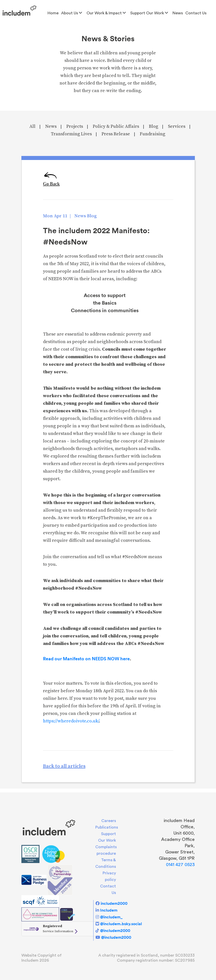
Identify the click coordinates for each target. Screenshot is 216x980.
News (178, 13)
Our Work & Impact (104, 13)
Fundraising (153, 134)
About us (70, 13)
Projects (75, 126)
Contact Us (196, 13)
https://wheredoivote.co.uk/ (71, 721)
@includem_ (111, 917)
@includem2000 (115, 930)
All (32, 126)
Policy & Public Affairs (116, 126)
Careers (109, 821)
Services (177, 126)
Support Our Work (147, 13)
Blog (154, 126)
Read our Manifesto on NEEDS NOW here (86, 659)
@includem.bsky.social (121, 924)
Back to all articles (64, 766)
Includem (109, 910)
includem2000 (114, 903)
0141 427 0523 (180, 865)
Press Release (116, 134)
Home (53, 13)
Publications (107, 827)
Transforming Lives (71, 134)
